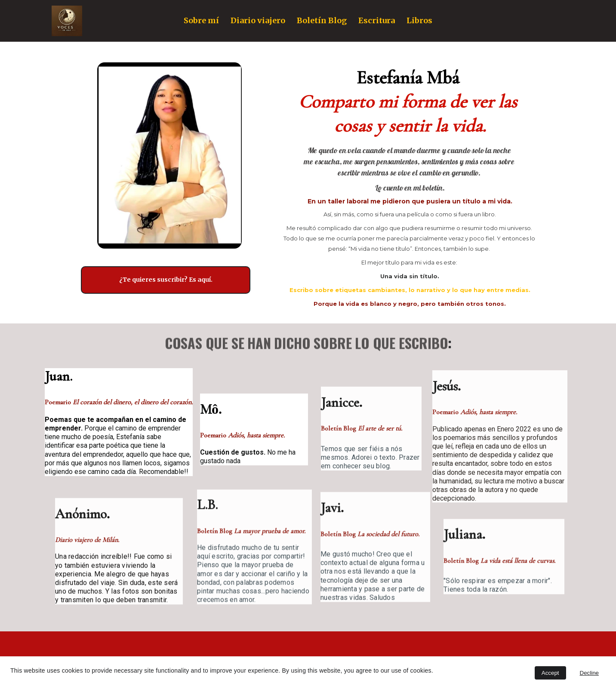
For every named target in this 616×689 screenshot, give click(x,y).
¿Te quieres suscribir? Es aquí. (166, 280)
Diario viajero (258, 20)
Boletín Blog (322, 20)
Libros (419, 20)
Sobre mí (201, 20)
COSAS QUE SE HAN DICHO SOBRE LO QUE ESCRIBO (306, 344)
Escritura (377, 20)
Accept (550, 673)
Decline (589, 673)
